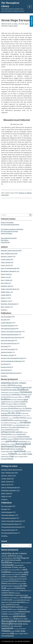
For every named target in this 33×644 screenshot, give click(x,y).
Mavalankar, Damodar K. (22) (10, 271)
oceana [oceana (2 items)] (14, 425)
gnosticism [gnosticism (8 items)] (18, 406)
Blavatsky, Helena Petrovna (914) (11, 250)
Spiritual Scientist (6, 352)
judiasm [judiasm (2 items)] (12, 411)
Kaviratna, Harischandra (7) (10, 304)
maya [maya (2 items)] (28, 416)
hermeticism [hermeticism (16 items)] (13, 408)
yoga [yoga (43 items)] (12, 456)
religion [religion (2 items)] (14, 435)
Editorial (4, 24)
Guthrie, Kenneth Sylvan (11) (10, 289)
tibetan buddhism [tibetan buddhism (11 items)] (17, 449)
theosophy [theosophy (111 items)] (20, 446)
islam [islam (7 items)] (3, 411)
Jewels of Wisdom (7, 233)
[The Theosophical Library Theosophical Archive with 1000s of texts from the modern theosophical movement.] (13, 7)
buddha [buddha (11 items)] (14, 390)
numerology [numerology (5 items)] (12, 423)
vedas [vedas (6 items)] (20, 454)
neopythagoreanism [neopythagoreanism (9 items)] (21, 420)
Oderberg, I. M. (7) (7, 301)
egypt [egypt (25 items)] (26, 399)
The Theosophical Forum (9, 343)
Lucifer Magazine (6, 323)
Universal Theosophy (8, 340)
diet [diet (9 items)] (20, 397)
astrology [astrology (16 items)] (16, 387)
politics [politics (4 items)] (3, 430)
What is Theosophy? (7, 222)
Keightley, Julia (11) (7, 286)
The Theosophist (6, 317)
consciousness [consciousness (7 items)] (6, 395)
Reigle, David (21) (6, 274)
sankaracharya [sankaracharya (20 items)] (23, 437)
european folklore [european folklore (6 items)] (12, 404)
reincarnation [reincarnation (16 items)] (6, 434)
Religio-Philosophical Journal (10, 373)
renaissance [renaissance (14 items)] (21, 434)
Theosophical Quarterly (8, 328)
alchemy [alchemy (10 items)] (4, 385)
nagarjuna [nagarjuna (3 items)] (29, 418)
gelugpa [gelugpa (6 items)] (11, 406)
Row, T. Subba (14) (7, 280)
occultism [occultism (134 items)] (25, 422)
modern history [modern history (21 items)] (20, 418)
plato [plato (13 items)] (14, 427)
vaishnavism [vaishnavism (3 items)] (4, 454)
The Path (21, 24)
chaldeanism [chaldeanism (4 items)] (5, 392)
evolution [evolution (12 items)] (22, 404)
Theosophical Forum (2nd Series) (11, 337)
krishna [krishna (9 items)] (28, 411)
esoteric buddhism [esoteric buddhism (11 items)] (21, 402)
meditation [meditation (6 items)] (5, 418)
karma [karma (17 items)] (22, 411)
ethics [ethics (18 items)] (3, 404)
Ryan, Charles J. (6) (7, 307)
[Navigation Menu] (30, 7)
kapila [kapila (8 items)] (17, 411)
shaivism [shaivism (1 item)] (3, 442)
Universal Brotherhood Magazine (11, 361)
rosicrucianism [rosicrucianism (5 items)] (12, 437)
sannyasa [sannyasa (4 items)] (10, 439)
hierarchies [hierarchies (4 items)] (22, 409)
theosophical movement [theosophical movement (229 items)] (16, 621)
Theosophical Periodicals (9, 238)
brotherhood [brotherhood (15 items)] (6, 390)
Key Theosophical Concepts (9, 231)
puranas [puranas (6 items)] (16, 430)
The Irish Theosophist (8, 349)
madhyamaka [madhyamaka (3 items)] (25, 413)
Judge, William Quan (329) (9, 253)
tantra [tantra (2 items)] (29, 442)
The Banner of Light (7, 355)
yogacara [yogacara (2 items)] (16, 457)
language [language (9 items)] (4, 413)
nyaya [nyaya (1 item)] (18, 423)
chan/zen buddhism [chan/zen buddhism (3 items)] (14, 392)
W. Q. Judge (14, 24)
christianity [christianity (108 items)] (26, 392)
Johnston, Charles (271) (8, 256)
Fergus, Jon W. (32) (7, 265)
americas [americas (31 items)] (11, 385)
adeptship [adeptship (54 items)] (6, 383)
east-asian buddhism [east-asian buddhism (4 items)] (17, 400)
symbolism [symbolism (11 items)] (23, 441)
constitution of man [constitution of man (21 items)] (19, 395)
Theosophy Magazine (8, 326)
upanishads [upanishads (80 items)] (20, 451)
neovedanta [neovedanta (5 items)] (5, 423)
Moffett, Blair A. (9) (7, 292)
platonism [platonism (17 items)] (21, 427)
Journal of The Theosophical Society (12, 358)
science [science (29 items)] (17, 439)
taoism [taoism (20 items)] (4, 444)
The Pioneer (5, 364)
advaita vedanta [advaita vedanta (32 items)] (19, 383)
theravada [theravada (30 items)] (5, 449)
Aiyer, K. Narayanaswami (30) (10, 268)
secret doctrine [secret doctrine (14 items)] (26, 439)
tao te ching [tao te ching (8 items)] (11, 444)
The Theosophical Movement (10, 224)
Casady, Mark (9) (6, 295)
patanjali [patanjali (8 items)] (19, 425)
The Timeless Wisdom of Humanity (12, 229)
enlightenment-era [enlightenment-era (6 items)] (7, 402)
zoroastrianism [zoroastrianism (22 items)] (7, 459)
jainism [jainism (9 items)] (7, 411)
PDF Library (5, 240)
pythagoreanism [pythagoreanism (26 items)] (8, 432)
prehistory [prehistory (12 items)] (9, 430)
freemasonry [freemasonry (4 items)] (5, 406)
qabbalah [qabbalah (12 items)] (19, 432)
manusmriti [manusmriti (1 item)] (24, 416)
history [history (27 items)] (29, 408)
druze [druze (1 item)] (23, 397)
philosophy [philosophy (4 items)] (26, 425)
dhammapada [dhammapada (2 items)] (15, 397)
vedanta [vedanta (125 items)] (13, 454)
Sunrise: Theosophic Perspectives (11, 331)
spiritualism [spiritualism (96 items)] (12, 441)
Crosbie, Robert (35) (7, 259)
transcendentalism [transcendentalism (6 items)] (7, 452)
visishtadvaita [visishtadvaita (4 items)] (5, 457)
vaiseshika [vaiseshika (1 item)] (29, 452)
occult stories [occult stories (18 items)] (6, 425)
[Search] (15, 546)
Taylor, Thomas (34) (7, 262)
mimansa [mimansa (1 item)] (11, 418)
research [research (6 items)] (4, 437)
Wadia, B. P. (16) (6, 277)
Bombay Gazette (6, 367)
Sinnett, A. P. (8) (6, 298)
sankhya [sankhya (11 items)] (4, 439)
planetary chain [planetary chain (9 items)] (7, 427)
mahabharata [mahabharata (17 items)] (6, 415)
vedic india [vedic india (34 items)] (27, 454)
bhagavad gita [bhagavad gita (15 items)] (26, 387)
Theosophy (4, 346)
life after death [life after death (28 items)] (14, 413)
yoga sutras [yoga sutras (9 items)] (23, 456)
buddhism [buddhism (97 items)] (23, 390)
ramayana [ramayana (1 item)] (25, 432)
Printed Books (5, 242)
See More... (4, 310)
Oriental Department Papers (10, 334)
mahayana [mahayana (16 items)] (16, 415)
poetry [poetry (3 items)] (27, 428)
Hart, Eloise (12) (6, 283)
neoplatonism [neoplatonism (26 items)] (7, 420)
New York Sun (5, 370)
